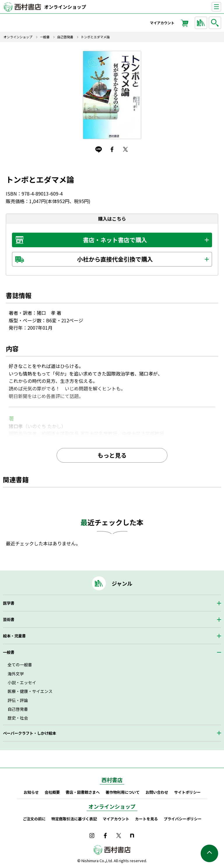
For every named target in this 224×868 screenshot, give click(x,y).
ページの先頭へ (209, 853)
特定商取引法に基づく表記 (74, 819)
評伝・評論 (18, 700)
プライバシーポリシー (183, 819)
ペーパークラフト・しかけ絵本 (29, 733)
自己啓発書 (65, 37)
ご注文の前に (34, 819)
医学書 (9, 603)
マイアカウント (162, 23)
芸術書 (9, 619)
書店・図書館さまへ (83, 792)
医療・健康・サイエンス (30, 691)
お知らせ (31, 792)
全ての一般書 (20, 665)
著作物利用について (123, 792)
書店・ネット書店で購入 (115, 240)
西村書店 (112, 780)
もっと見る (112, 455)
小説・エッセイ (22, 682)
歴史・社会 (18, 718)
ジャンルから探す (202, 23)
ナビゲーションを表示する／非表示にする (221, 7)
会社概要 (52, 792)
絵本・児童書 (14, 636)
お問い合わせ (157, 792)
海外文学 (16, 674)
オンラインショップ (65, 7)
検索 (216, 23)
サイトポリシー (187, 792)
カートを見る (146, 819)
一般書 (45, 37)
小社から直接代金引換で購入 (115, 259)
